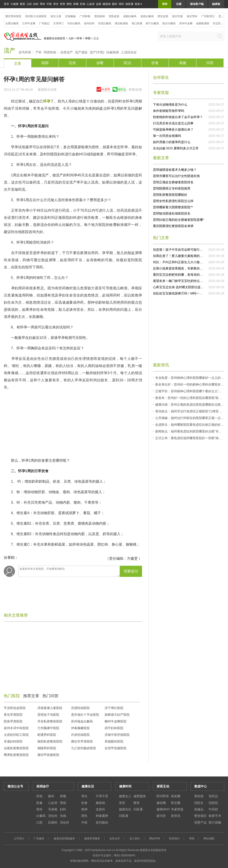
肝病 (83, 4)
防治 (127, 63)
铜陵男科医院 (47, 748)
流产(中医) (97, 52)
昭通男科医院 (47, 735)
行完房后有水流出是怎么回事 (173, 123)
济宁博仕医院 (114, 708)
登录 (165, 4)
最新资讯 (161, 365)
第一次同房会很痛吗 (167, 136)
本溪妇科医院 (13, 741)
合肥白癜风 (12, 23)
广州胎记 (44, 23)
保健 (183, 63)
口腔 (39, 822)
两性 (69, 4)
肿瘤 (76, 4)
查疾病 (199, 796)
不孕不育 (102, 796)
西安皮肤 (163, 16)
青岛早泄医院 (13, 715)
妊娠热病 (113, 52)
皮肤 (99, 4)
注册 (179, 4)
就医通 (129, 4)
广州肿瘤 (85, 16)
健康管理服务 (92, 839)
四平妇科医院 (114, 728)
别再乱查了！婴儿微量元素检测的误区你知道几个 (187, 256)
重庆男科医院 (13, 16)
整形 (22, 4)
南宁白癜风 (152, 23)
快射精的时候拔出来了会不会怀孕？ (178, 117)
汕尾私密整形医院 (16, 748)
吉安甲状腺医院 (116, 748)
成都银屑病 (203, 23)
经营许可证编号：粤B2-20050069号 (114, 855)
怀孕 (79, 38)
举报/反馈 (135, 90)
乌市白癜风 (74, 23)
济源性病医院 (80, 708)
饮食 (155, 63)
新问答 (161, 816)
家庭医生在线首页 (55, 38)
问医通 (138, 809)
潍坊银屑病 (121, 23)
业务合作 (115, 839)
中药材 (213, 809)
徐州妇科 (89, 23)
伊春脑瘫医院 (80, 728)
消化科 (53, 816)
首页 (6, 4)
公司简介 (19, 839)
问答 (210, 63)
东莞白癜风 (105, 23)
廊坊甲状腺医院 (48, 755)
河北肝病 (218, 23)
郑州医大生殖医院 (36, 16)
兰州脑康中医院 (48, 728)
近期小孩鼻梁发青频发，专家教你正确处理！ (184, 268)
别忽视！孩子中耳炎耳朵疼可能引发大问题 (183, 250)
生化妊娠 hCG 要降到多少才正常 (176, 148)
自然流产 (67, 52)
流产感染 (81, 52)
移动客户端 (197, 4)
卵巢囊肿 (102, 816)
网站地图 (209, 839)
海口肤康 (137, 23)
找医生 (199, 803)
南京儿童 (56, 16)
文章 (18, 64)
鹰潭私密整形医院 (16, 755)
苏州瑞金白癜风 (82, 721)
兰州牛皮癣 (29, 23)
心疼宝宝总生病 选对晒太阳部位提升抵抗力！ (185, 287)
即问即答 (163, 796)
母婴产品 (200, 822)
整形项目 (200, 816)
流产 (10, 51)
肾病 (63, 803)
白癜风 (41, 816)
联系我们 (174, 839)
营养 (63, 4)
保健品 (199, 809)
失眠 (63, 816)
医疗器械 (215, 822)
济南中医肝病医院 (117, 735)
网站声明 (155, 839)
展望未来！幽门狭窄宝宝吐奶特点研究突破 (183, 281)
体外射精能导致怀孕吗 (169, 111)
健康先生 (125, 809)
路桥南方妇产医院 (117, 715)
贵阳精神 (100, 16)
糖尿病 (107, 4)
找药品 (213, 796)
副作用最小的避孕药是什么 (172, 142)
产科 (39, 52)
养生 (56, 4)
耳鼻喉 (53, 809)
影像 (39, 803)
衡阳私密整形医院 (50, 741)
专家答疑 (177, 809)
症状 (72, 63)
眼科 (115, 4)
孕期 (88, 38)
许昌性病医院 (80, 735)
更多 (138, 4)
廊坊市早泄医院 (82, 741)
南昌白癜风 (147, 16)
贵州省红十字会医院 (85, 715)
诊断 (100, 63)
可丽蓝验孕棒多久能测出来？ (173, 129)
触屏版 (216, 4)
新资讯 (176, 816)
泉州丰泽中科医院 (16, 728)
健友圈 (161, 803)
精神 (84, 809)
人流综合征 (129, 52)
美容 (122, 803)
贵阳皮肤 (114, 16)
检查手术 (215, 816)
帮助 (192, 839)
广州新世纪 (208, 16)
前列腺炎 (102, 822)
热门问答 (51, 696)
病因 (45, 63)
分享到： (11, 558)
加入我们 (135, 839)
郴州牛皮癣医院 (116, 721)
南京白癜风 (169, 23)
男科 (43, 4)
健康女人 (125, 796)
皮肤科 (100, 809)
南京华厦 (177, 16)
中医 (49, 4)
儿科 (29, 4)
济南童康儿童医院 (50, 708)
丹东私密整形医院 (50, 721)
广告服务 (39, 839)
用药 (121, 4)
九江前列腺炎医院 (83, 748)
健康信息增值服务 (64, 839)
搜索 (220, 36)
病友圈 (176, 796)
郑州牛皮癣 (186, 23)
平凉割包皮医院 (15, 708)
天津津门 (58, 23)
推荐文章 (31, 696)
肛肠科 (53, 822)
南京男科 (192, 16)
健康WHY (163, 809)
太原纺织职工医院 (16, 735)
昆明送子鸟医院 (48, 715)
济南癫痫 (70, 16)
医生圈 (176, 803)
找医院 (213, 803)
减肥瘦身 (140, 796)
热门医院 (12, 696)
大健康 (14, 4)
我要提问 (131, 571)
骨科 (39, 809)
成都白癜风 (130, 16)
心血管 (91, 4)
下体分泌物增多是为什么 (170, 104)
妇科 (36, 4)
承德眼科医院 (114, 741)
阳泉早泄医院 (13, 721)
